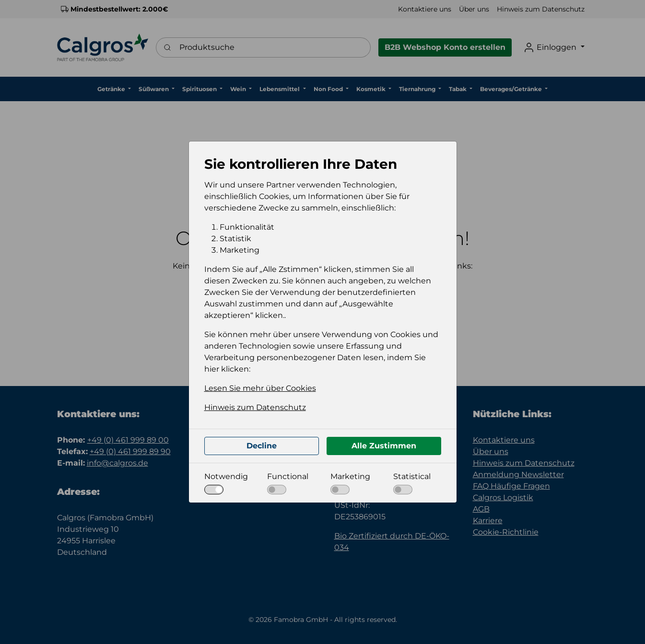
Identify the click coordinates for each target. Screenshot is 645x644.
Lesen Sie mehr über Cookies (260, 388)
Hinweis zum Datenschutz (255, 407)
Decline (262, 446)
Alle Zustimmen (384, 446)
